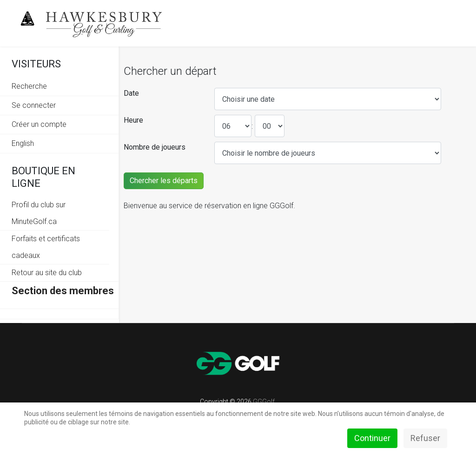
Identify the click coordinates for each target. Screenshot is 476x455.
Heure (133, 120)
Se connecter (34, 105)
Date (131, 93)
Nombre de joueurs (155, 147)
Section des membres (63, 291)
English (23, 143)
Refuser (425, 438)
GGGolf (264, 402)
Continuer (372, 438)
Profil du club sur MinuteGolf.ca (39, 213)
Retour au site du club (47, 273)
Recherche (29, 86)
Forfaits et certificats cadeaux (46, 247)
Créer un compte (39, 124)
